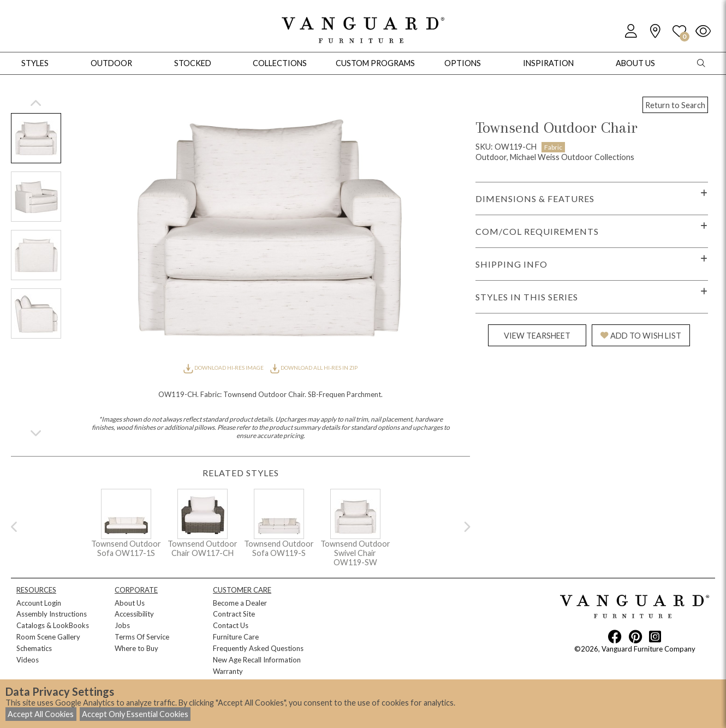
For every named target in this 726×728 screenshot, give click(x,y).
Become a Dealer (240, 603)
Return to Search (675, 105)
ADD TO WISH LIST (641, 336)
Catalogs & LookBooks (53, 625)
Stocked (193, 63)
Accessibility (134, 614)
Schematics (34, 648)
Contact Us (231, 625)
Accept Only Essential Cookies (135, 714)
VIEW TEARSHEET (537, 336)
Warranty (228, 671)
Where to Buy (136, 648)
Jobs (122, 625)
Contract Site (234, 614)
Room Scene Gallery (48, 637)
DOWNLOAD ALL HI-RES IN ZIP (314, 368)
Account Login (39, 603)
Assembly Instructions (52, 614)
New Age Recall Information (257, 660)
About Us (130, 603)
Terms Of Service (142, 637)
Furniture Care (236, 637)
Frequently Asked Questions (258, 648)
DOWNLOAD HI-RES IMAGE (224, 368)
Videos (28, 660)
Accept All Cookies (41, 714)
